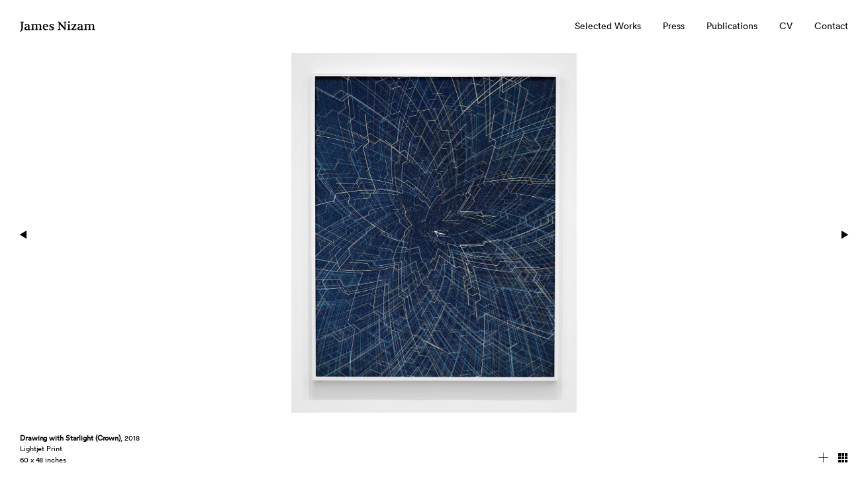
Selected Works (608, 26)
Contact (831, 26)
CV (786, 26)
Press (674, 26)
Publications (732, 26)
